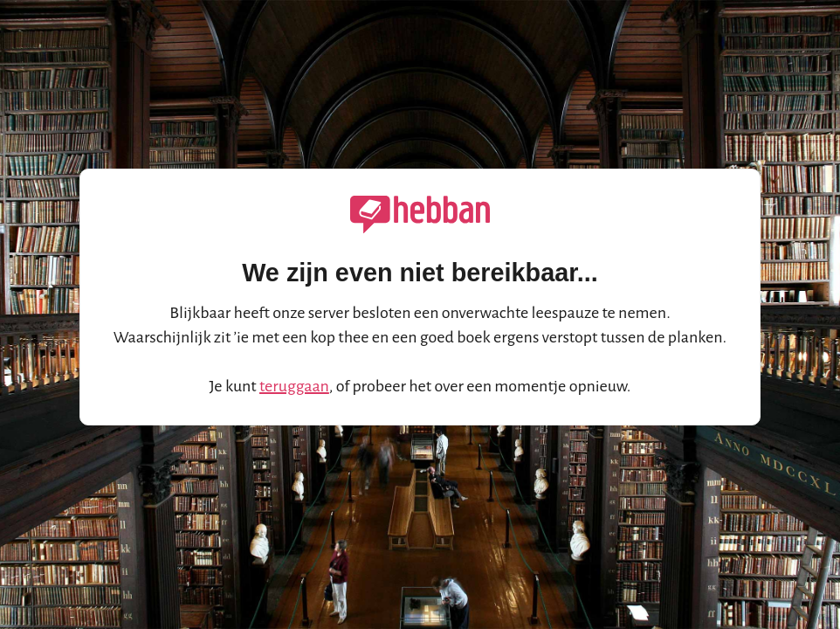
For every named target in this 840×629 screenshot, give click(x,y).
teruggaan (294, 386)
